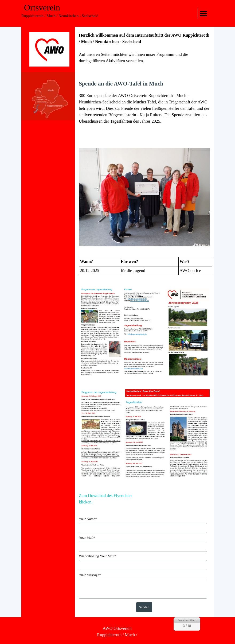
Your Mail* (87, 538)
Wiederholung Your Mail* (97, 556)
